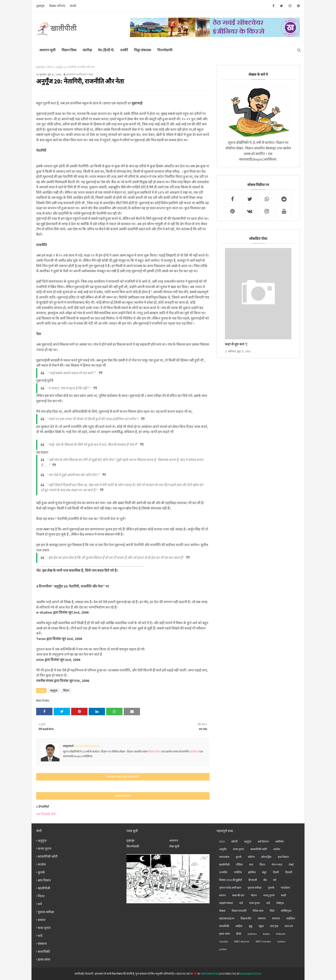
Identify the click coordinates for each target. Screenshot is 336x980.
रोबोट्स (280, 903)
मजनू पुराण (269, 895)
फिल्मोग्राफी (165, 50)
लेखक (222, 911)
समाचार (276, 918)
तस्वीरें (124, 50)
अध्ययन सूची (47, 50)
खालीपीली (44, 888)
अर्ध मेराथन (263, 841)
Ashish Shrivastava (80, 74)
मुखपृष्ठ (40, 6)
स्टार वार (289, 926)
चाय (251, 865)
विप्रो (272, 911)
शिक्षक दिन (246, 918)
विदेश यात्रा (258, 911)
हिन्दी (239, 934)
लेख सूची (174, 846)
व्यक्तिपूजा (286, 911)
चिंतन (50, 67)
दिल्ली (276, 872)
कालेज (42, 864)
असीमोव (279, 841)
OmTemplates (210, 974)
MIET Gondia (263, 941)
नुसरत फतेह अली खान (230, 888)
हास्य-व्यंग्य (44, 959)
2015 (222, 841)
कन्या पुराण (45, 849)
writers (281, 941)
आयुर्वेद (223, 849)
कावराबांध (224, 857)
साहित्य (239, 926)
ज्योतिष (238, 872)
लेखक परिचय (57, 6)
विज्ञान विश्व (69, 50)
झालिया (252, 872)
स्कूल (261, 926)
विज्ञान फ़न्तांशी (239, 911)
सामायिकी (44, 952)
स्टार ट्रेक (274, 926)
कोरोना (251, 857)
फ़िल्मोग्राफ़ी (133, 846)
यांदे (241, 903)
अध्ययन (174, 841)
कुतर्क (41, 872)
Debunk (281, 934)
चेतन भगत (277, 865)
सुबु (250, 926)
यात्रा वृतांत (44, 928)
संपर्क (73, 6)
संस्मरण (42, 944)
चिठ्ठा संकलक (143, 50)
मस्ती (283, 895)
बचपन (42, 920)
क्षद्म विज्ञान (44, 880)
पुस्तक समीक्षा (46, 912)
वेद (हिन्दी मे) (106, 50)
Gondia (224, 941)
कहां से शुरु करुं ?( (236, 344)
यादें (40, 936)
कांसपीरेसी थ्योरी (48, 856)
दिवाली (289, 872)
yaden (223, 949)
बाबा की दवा (238, 895)
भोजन (254, 895)
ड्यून (264, 872)
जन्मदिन (223, 872)
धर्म (40, 904)
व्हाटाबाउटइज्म (227, 918)
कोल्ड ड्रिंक (266, 857)
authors (252, 934)
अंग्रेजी (234, 841)
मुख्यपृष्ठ (40, 67)
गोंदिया (239, 865)
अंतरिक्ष (87, 50)
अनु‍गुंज (54, 690)
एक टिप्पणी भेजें (46, 814)
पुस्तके (271, 888)
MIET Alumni (242, 941)
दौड (265, 880)
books (266, 934)
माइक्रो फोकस (226, 903)
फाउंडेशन (285, 888)
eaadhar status (251, 974)
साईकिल (291, 918)
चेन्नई (291, 865)
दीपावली (253, 880)
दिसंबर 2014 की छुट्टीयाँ (231, 880)
